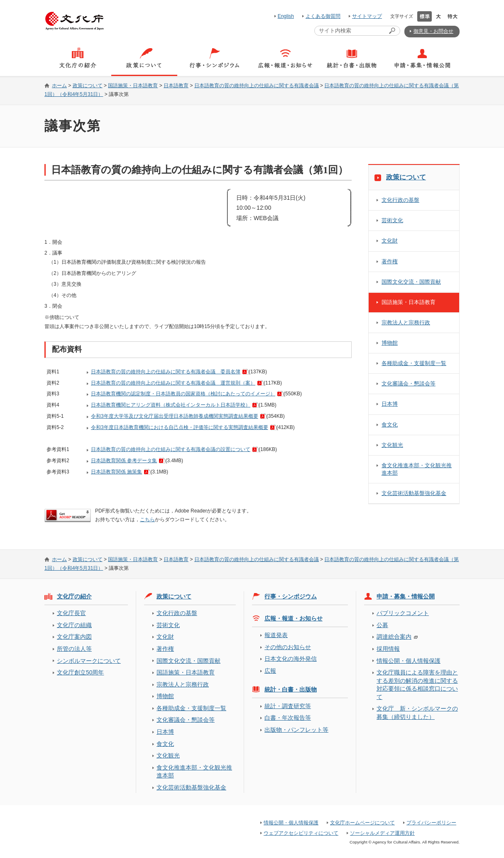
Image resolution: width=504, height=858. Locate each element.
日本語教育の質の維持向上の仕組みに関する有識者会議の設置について (171, 449)
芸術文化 (392, 220)
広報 (270, 671)
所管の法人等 (74, 649)
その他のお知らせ (288, 647)
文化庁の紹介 (74, 596)
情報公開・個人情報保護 (409, 661)
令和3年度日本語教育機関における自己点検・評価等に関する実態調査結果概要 (180, 427)
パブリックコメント (403, 613)
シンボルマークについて (89, 661)
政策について (88, 86)
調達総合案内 (394, 637)
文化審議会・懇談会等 (409, 384)
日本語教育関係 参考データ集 (124, 461)
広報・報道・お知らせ (294, 618)
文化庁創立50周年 (80, 672)
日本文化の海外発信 (291, 659)
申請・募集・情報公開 (406, 596)
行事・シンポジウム (291, 596)
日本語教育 (176, 86)
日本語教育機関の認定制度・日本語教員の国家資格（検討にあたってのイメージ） (183, 394)
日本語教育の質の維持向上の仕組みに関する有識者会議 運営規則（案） (173, 383)
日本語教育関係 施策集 (116, 472)
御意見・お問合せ (433, 31)
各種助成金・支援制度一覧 (414, 363)
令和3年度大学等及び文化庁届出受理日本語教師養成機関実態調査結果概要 (175, 416)
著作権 (390, 261)
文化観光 (392, 445)
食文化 (390, 425)
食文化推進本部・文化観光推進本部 (417, 469)
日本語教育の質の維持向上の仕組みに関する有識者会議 (257, 86)
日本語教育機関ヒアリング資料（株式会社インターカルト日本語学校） (171, 405)
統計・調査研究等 (288, 706)
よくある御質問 (323, 16)
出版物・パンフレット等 (296, 730)
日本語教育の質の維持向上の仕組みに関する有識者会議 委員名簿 (166, 372)
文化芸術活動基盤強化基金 (414, 493)
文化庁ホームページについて (362, 823)
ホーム (59, 86)
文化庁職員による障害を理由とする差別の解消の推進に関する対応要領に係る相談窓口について (417, 684)
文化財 (390, 241)
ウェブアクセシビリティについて (301, 833)
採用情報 (388, 649)
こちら (147, 520)
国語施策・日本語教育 (133, 86)
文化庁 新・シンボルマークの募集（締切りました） (417, 712)
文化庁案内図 (74, 637)
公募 (382, 625)
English (286, 16)
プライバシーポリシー (431, 823)
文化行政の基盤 (400, 200)
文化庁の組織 (74, 625)
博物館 (390, 343)
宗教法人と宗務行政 (406, 322)
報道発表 (276, 635)
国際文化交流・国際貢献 (411, 282)
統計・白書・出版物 (291, 689)
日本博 (390, 404)
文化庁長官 (71, 613)
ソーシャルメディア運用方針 (382, 833)
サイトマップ (367, 16)
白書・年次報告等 (288, 718)
